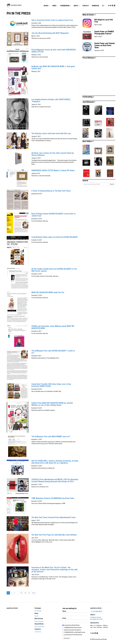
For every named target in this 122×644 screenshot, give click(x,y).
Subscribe (67, 638)
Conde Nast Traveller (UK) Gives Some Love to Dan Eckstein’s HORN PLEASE (51, 385)
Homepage (95, 6)
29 (25, 593)
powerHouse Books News (72, 625)
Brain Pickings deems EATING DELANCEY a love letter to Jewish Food (53, 215)
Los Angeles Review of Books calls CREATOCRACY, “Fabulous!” (51, 100)
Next (34, 593)
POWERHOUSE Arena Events (73, 628)
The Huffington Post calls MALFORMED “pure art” (51, 436)
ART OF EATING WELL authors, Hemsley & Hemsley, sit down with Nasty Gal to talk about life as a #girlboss (55, 462)
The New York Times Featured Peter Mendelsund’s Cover (54, 517)
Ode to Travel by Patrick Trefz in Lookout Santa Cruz (52, 20)
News (55, 6)
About (77, 6)
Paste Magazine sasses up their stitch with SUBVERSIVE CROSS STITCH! (54, 51)
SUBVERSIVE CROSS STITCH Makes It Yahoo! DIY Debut (53, 170)
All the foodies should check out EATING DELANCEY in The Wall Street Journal (54, 270)
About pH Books (39, 627)
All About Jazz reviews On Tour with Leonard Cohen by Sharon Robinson (53, 154)
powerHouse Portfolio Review (73, 635)
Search (112, 184)
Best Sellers (88, 141)
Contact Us (38, 632)
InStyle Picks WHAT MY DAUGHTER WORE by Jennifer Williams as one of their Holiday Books (52, 404)
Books (47, 6)
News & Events (89, 15)
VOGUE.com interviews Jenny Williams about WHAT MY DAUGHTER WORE (53, 327)
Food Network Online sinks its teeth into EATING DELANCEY (55, 237)
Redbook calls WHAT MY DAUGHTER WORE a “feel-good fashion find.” (53, 67)
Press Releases (89, 58)
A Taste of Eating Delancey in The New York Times (51, 191)
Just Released (89, 102)
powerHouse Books (12, 608)
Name (64, 611)
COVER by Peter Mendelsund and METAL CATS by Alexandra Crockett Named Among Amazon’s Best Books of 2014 (55, 480)
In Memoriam (66, 6)
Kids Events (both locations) (73, 630)
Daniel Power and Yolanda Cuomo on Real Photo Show (105, 45)
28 (21, 593)
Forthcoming (88, 97)
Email (64, 618)
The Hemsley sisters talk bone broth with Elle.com (51, 133)
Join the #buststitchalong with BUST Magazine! (50, 33)
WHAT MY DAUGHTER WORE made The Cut (48, 292)
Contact (86, 6)
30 (29, 593)
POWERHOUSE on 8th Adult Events (75, 632)
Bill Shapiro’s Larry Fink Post (104, 21)
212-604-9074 (97, 611)
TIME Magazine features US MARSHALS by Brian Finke (53, 498)
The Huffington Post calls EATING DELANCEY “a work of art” (53, 352)
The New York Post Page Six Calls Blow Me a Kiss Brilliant (54, 535)
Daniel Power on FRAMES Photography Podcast (104, 33)
